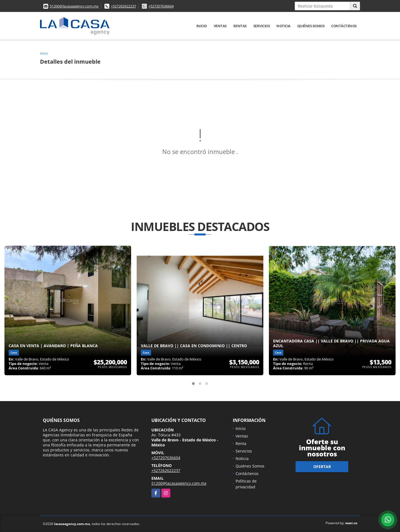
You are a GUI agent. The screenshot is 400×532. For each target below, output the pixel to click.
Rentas (240, 26)
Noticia (283, 26)
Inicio (202, 26)
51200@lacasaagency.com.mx (74, 6)
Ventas (220, 26)
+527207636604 (161, 6)
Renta (241, 443)
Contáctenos (344, 26)
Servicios (262, 26)
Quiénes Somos (311, 26)
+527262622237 (123, 6)
